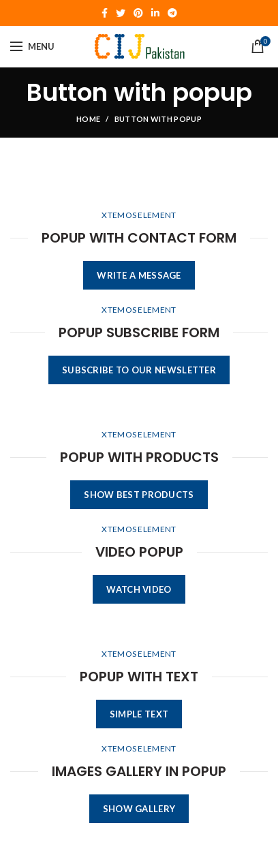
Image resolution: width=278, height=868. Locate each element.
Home (88, 119)
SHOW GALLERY (139, 809)
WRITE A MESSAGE (139, 275)
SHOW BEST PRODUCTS (139, 495)
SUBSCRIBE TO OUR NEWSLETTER (139, 370)
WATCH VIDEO (139, 589)
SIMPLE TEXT (139, 714)
